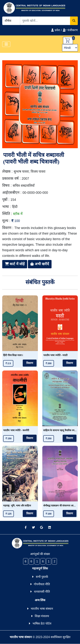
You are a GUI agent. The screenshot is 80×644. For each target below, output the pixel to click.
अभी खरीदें (40, 264)
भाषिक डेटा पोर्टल (42, 624)
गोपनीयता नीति (42, 584)
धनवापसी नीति (42, 592)
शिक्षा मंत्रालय (42, 616)
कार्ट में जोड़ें (15, 264)
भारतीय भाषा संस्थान (42, 609)
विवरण (30, 363)
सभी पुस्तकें (42, 577)
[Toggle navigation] (6, 44)
